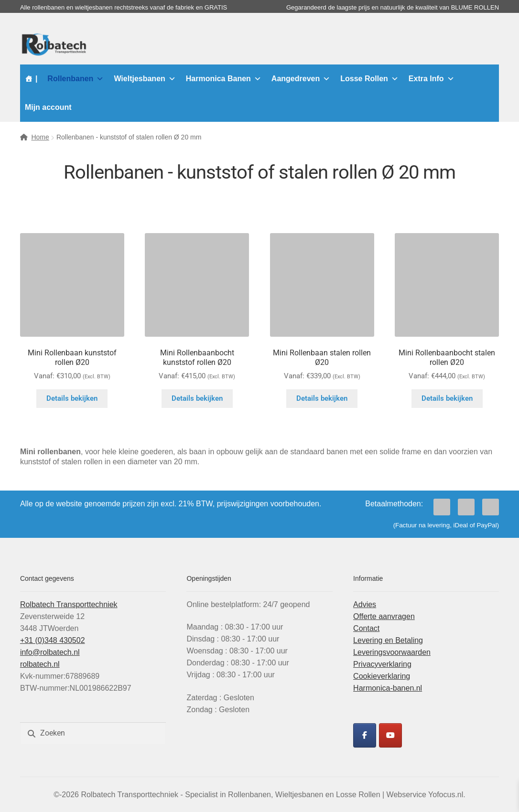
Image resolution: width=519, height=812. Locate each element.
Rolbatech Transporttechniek (69, 604)
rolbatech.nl (40, 664)
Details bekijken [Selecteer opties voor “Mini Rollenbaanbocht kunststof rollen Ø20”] (197, 398)
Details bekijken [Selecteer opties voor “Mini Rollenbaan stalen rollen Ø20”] (322, 398)
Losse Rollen (369, 79)
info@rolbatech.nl (50, 652)
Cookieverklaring (382, 676)
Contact (366, 628)
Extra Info (432, 79)
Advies (365, 604)
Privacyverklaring (382, 664)
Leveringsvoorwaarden (392, 652)
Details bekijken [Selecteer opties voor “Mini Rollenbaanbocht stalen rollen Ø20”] (447, 398)
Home (40, 137)
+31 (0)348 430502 (53, 640)
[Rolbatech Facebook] (365, 735)
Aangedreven (301, 79)
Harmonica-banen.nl (388, 688)
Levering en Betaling (388, 640)
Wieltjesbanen (145, 79)
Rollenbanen (76, 79)
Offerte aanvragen (384, 616)
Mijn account (48, 107)
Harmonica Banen (224, 79)
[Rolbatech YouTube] (390, 735)
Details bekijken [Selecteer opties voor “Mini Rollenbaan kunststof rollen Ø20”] (72, 398)
